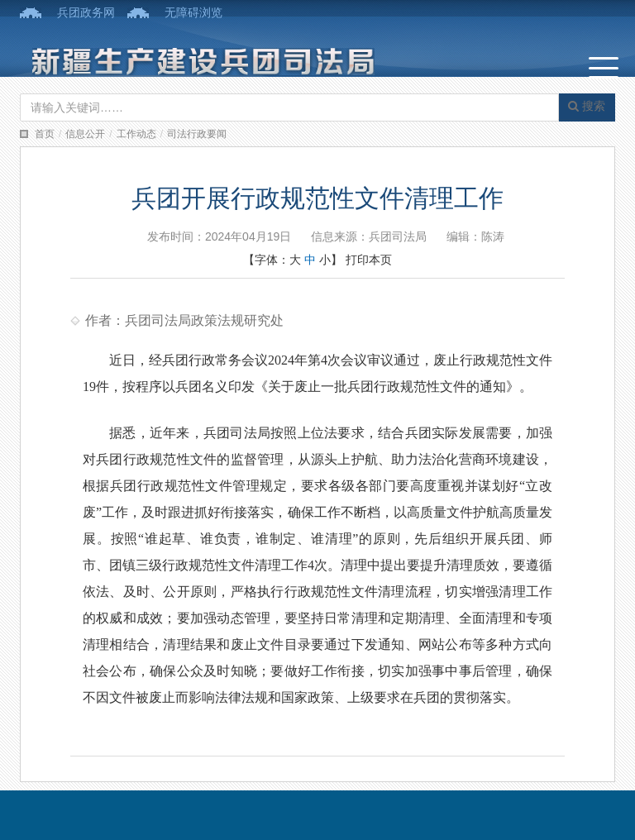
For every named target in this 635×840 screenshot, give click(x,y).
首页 (45, 134)
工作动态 (136, 134)
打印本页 (369, 260)
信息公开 (85, 134)
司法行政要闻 (197, 134)
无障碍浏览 (193, 12)
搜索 (587, 106)
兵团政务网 (86, 12)
